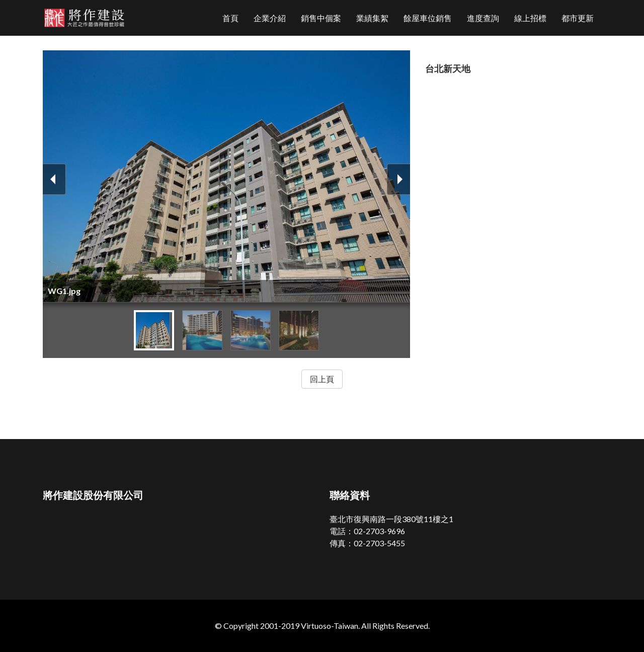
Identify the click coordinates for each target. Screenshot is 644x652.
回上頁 (322, 379)
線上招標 (530, 18)
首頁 (230, 18)
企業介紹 (270, 18)
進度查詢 (483, 18)
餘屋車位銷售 (428, 18)
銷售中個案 (321, 18)
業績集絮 (372, 18)
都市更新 (578, 18)
